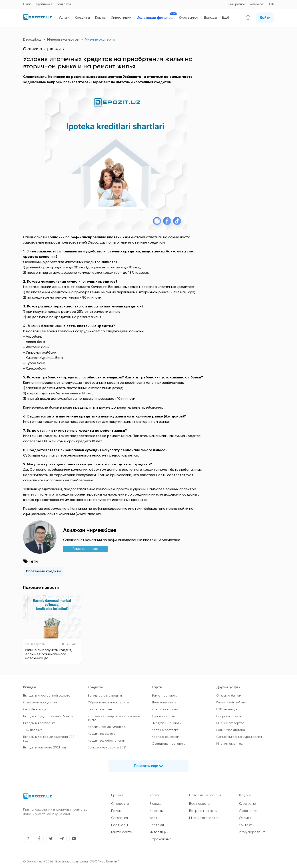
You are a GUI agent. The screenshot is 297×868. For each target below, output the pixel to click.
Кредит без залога (101, 734)
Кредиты (82, 18)
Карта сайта (122, 832)
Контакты (64, 4)
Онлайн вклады (35, 709)
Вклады (210, 18)
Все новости (199, 804)
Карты (100, 18)
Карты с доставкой (166, 730)
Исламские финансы (155, 18)
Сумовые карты (164, 716)
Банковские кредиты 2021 (107, 748)
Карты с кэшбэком (166, 737)
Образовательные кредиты (108, 703)
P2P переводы (227, 709)
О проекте (120, 804)
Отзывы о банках (229, 696)
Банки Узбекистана (231, 730)
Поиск (116, 811)
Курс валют (189, 18)
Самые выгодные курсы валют (239, 737)
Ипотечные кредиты (43, 571)
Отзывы (245, 818)
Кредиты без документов (106, 727)
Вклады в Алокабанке (39, 723)
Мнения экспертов (63, 40)
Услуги (64, 18)
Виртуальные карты (167, 723)
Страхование (161, 839)
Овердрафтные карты (169, 744)
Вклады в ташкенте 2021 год (44, 748)
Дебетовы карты (164, 703)
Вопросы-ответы (229, 716)
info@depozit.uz (252, 832)
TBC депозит (33, 730)
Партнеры (119, 825)
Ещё (226, 18)
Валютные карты (165, 696)
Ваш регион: (237, 4)
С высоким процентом (40, 703)
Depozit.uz (32, 40)
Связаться (119, 818)
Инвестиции (121, 18)
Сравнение (44, 4)
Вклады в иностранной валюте (47, 696)
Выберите (256, 4)
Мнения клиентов (229, 744)
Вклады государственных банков (48, 716)
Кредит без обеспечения (106, 741)
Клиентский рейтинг (232, 703)
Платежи (157, 825)
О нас (27, 4)
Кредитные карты (165, 709)
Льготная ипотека (101, 709)
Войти (265, 18)
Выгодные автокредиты (105, 696)
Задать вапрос (85, 549)
